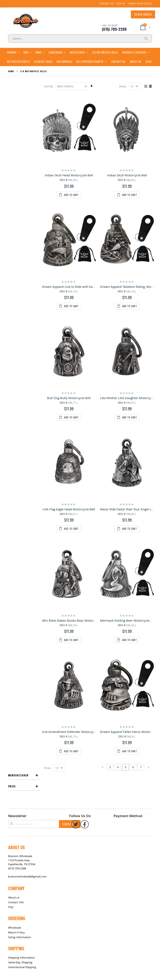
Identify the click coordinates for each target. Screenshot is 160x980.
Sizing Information (20, 612)
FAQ (11, 582)
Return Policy (16, 608)
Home (11, 80)
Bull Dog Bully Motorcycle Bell (69, 284)
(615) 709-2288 (17, 543)
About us (14, 573)
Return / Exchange (24, 664)
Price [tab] (12, 106)
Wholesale (15, 603)
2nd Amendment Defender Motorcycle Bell (73, 433)
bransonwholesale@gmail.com (27, 552)
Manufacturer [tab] (18, 95)
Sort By (49, 95)
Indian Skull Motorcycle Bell (127, 184)
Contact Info (16, 577)
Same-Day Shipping (20, 637)
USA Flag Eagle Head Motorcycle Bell (69, 334)
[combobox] (80, 38)
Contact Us (106, 3)
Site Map (12, 664)
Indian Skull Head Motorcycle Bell (69, 184)
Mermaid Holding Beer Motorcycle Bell (128, 384)
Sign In (121, 3)
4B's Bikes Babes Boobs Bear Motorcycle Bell (74, 384)
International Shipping (22, 642)
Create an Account (140, 3)
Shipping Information (21, 633)
